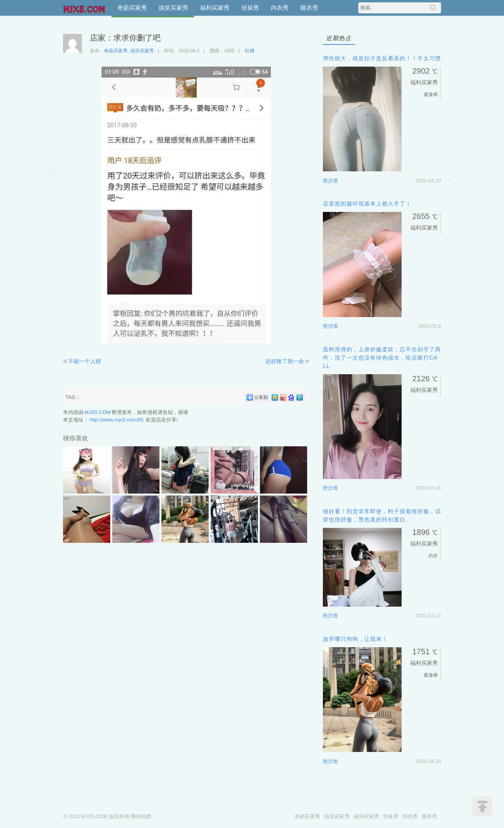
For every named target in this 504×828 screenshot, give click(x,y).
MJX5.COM (85, 8)
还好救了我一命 (285, 361)
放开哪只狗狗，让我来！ (355, 639)
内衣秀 (280, 8)
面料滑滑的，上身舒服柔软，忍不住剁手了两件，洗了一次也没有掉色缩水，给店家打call (382, 358)
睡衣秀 (309, 8)
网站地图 (141, 816)
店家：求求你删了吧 (125, 38)
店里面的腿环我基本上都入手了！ (367, 204)
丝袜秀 (250, 8)
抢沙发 (331, 181)
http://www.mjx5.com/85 (116, 420)
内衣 (433, 556)
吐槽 (250, 51)
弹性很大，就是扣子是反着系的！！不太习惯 (382, 58)
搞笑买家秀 (173, 8)
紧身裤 (431, 95)
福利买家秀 (215, 8)
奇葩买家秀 (132, 8)
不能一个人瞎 (85, 361)
